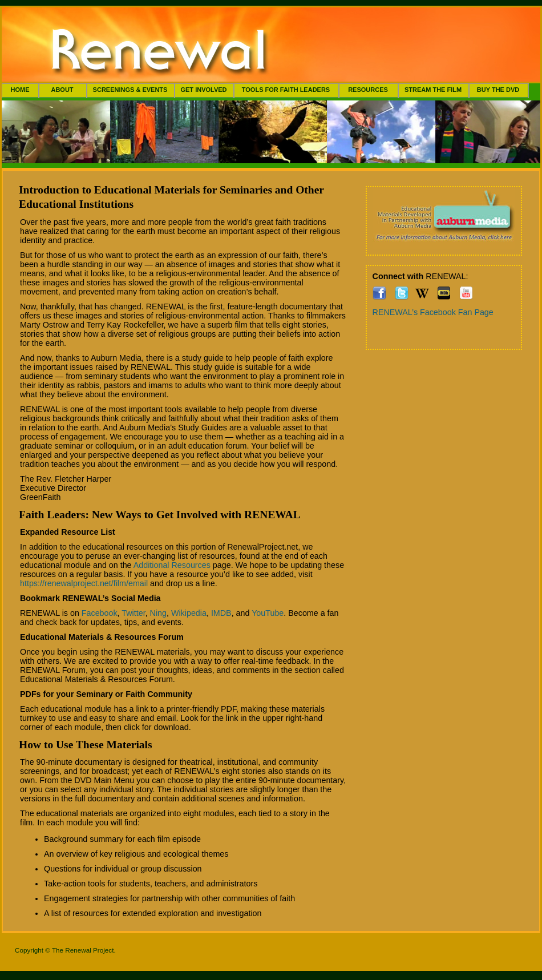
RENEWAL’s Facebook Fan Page (433, 312)
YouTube (268, 613)
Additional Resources (172, 565)
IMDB (221, 613)
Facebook (100, 613)
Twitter (133, 613)
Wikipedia (189, 613)
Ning (158, 613)
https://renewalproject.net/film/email (84, 583)
